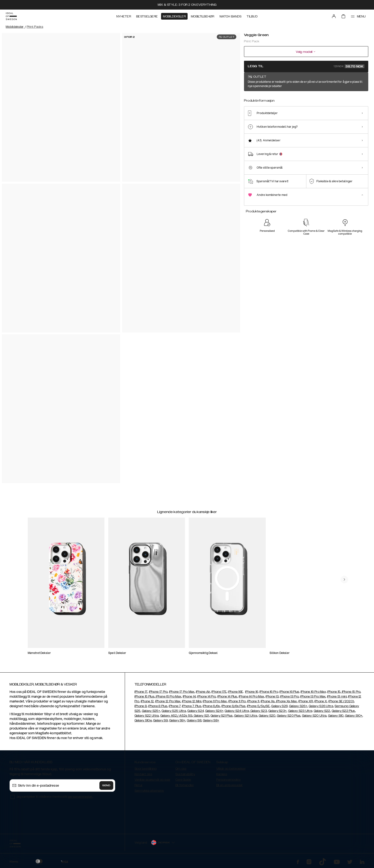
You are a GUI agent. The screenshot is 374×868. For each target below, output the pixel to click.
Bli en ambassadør (230, 785)
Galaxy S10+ (354, 716)
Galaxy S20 (267, 716)
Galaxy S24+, (215, 711)
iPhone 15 (334, 692)
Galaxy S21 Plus (222, 716)
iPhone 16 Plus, (290, 692)
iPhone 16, (252, 692)
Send (106, 785)
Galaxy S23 (258, 711)
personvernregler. (80, 797)
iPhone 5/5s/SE (258, 706)
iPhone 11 (253, 701)
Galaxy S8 (194, 720)
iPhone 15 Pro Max (168, 697)
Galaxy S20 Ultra (314, 716)
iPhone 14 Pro (206, 697)
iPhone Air (203, 692)
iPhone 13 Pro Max (313, 697)
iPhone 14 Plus (227, 697)
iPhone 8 (141, 706)
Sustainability (185, 774)
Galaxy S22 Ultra (147, 716)
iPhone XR (306, 701)
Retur (139, 785)
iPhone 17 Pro (158, 692)
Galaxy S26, (280, 706)
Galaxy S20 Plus (289, 716)
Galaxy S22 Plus (343, 711)
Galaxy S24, (196, 711)
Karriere (222, 774)
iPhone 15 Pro (351, 692)
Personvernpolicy (229, 780)
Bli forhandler (185, 785)
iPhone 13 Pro (289, 697)
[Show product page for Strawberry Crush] (340, 100)
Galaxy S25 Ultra (174, 711)
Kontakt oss (143, 774)
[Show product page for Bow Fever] (287, 100)
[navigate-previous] (344, 580)
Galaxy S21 (201, 716)
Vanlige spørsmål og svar (152, 780)
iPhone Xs (268, 701)
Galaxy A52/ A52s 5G (176, 716)
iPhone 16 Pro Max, (314, 692)
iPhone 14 (189, 697)
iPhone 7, (175, 706)
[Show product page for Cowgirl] (305, 100)
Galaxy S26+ (298, 706)
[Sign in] (334, 16)
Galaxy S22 (322, 711)
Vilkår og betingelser (231, 769)
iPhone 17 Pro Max (182, 692)
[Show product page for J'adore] (322, 100)
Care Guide (183, 780)
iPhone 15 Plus (144, 697)
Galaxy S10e (143, 720)
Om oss (181, 769)
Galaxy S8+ (211, 720)
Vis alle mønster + (355, 82)
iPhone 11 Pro (237, 701)
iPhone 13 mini (337, 697)
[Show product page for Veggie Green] (252, 100)
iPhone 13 (272, 697)
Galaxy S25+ (151, 711)
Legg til (306, 66)
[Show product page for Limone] (270, 100)
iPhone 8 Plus (158, 706)
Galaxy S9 (160, 720)
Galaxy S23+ (277, 711)
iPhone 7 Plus (192, 706)
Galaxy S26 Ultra (321, 706)
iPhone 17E (219, 692)
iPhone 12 (147, 701)
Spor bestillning (146, 769)
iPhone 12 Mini (192, 701)
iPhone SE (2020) (341, 701)
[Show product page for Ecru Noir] (357, 100)
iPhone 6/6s (211, 706)
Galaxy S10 (336, 716)
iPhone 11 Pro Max (215, 701)
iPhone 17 (141, 692)
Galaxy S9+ (177, 720)
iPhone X (321, 701)
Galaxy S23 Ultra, (301, 711)
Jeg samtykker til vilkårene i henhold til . (55, 797)
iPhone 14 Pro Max (251, 697)
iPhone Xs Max (286, 701)
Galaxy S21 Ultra (246, 716)
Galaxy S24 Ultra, (237, 711)
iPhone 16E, (236, 692)
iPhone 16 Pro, (269, 692)
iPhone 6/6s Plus (234, 706)
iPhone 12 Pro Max (168, 701)
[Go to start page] (11, 16)
